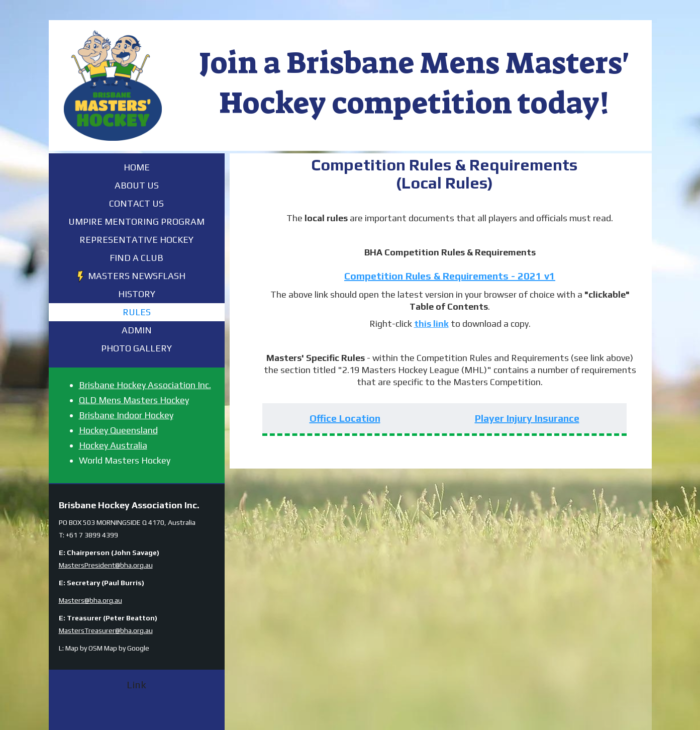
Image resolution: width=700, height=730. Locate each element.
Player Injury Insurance (527, 418)
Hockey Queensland (118, 430)
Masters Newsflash (137, 276)
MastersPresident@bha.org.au (106, 565)
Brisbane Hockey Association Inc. (145, 385)
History (137, 294)
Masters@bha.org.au (90, 600)
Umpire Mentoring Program (136, 221)
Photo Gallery (136, 348)
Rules (137, 312)
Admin (137, 330)
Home (137, 167)
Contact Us (136, 203)
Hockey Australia (113, 445)
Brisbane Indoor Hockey (126, 415)
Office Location (345, 418)
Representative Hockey (136, 240)
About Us (137, 185)
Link (136, 685)
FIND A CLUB (136, 258)
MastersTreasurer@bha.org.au (106, 630)
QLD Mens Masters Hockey (134, 400)
